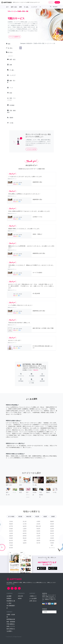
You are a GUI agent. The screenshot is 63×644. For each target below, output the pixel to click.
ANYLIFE (20, 596)
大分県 (52, 536)
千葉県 (11, 545)
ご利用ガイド (33, 596)
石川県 (25, 524)
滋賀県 (25, 543)
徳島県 (38, 541)
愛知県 (25, 538)
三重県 (25, 541)
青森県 (11, 524)
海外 (52, 545)
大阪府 (45, 517)
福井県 (25, 526)
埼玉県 (37, 517)
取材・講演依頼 (11, 622)
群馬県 (11, 543)
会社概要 (9, 596)
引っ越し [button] (26, 7)
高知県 (52, 524)
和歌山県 (38, 526)
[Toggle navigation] (61, 2)
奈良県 (38, 524)
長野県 (25, 531)
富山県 (25, 521)
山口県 (38, 538)
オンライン (52, 548)
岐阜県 (25, 533)
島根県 (38, 531)
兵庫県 (38, 521)
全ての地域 (11, 517)
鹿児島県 (52, 541)
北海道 (11, 521)
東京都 (20, 517)
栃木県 (11, 541)
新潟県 (11, 548)
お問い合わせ (33, 601)
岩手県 (11, 526)
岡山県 (38, 533)
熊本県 (52, 533)
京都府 (53, 517)
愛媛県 (52, 521)
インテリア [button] (34, 7)
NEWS (20, 598)
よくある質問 (33, 598)
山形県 (11, 533)
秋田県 (11, 531)
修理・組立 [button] (14, 7)
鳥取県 (38, 529)
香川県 (38, 543)
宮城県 (11, 529)
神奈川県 (29, 517)
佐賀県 (52, 529)
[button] (21, 375)
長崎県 (52, 531)
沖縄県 (52, 543)
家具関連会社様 (11, 619)
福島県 (11, 536)
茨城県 (11, 538)
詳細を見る (36, 370)
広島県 (38, 536)
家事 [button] (20, 7)
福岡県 (52, 526)
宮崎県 (52, 538)
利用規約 (9, 598)
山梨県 (25, 529)
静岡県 (25, 536)
